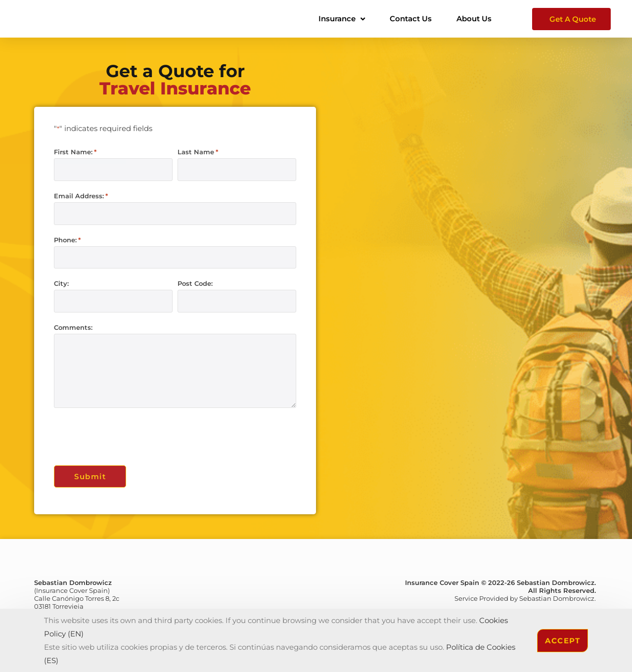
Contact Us (411, 19)
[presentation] (129, 434)
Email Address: (81, 196)
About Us (474, 19)
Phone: (67, 239)
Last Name (198, 152)
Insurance (342, 19)
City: (61, 282)
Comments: (73, 326)
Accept (563, 641)
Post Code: (195, 282)
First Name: (75, 152)
